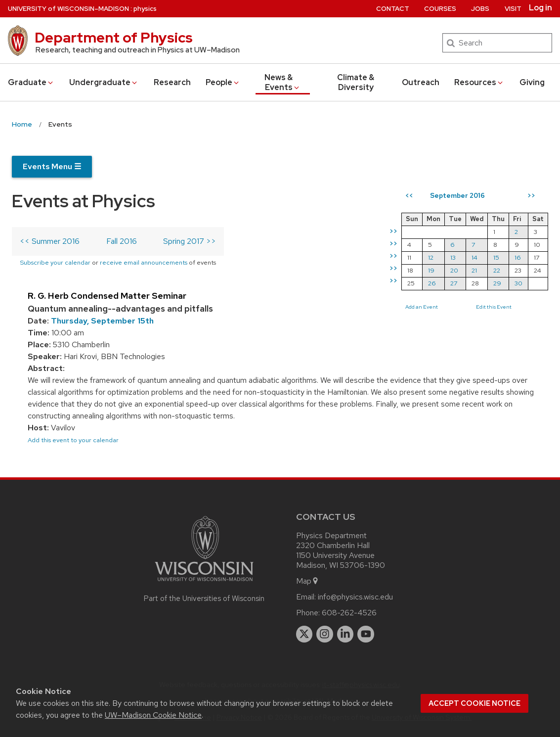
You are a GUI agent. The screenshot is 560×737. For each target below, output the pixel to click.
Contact (393, 9)
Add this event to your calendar (73, 440)
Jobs (480, 9)
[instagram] (325, 634)
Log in (540, 8)
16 (518, 257)
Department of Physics (114, 38)
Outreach (421, 82)
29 (497, 283)
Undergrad (104, 82)
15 (496, 257)
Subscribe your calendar (55, 262)
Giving (532, 82)
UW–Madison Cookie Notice (153, 715)
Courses (440, 9)
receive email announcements (144, 262)
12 (431, 257)
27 (454, 283)
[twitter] (304, 634)
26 (432, 283)
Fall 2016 (122, 241)
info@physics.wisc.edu (355, 597)
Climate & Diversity (356, 82)
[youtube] (366, 634)
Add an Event (422, 307)
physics (145, 9)
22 (497, 270)
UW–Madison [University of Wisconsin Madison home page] (68, 9)
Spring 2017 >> (190, 241)
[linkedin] (345, 634)
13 (453, 257)
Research (172, 82)
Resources (479, 82)
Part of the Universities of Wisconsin (204, 599)
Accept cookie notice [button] (474, 703)
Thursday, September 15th (102, 321)
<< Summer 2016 (50, 241)
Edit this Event (494, 307)
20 (454, 270)
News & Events (282, 82)
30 (518, 283)
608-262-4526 (349, 613)
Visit (513, 9)
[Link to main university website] (204, 583)
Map (308, 581)
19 (431, 270)
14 (474, 257)
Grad (31, 82)
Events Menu (52, 166)
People (223, 82)
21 (474, 270)
